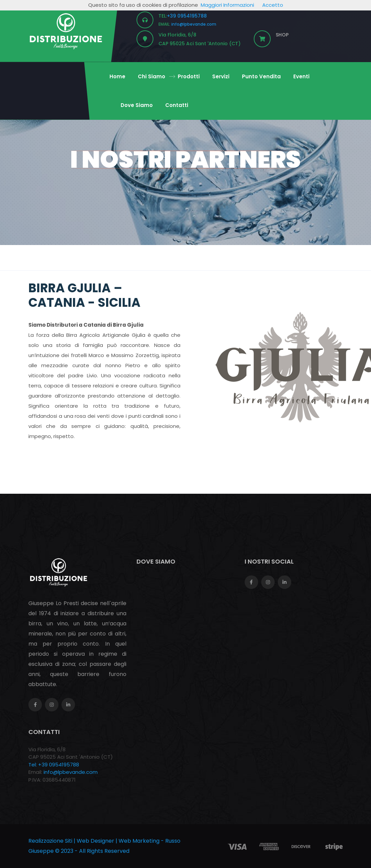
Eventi (301, 76)
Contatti (177, 105)
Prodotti (189, 76)
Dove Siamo (137, 105)
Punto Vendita (261, 76)
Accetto (273, 5)
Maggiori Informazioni (227, 5)
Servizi (221, 76)
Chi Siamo (152, 76)
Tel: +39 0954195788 (54, 765)
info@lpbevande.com (194, 24)
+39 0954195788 (187, 16)
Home (117, 76)
